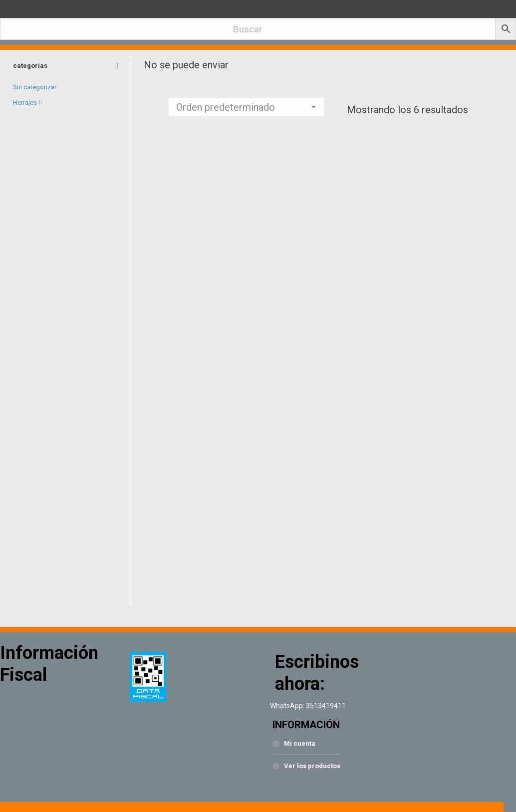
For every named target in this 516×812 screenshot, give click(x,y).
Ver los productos (312, 766)
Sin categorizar (35, 87)
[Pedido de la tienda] (246, 107)
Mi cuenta (300, 743)
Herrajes (25, 102)
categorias (66, 66)
